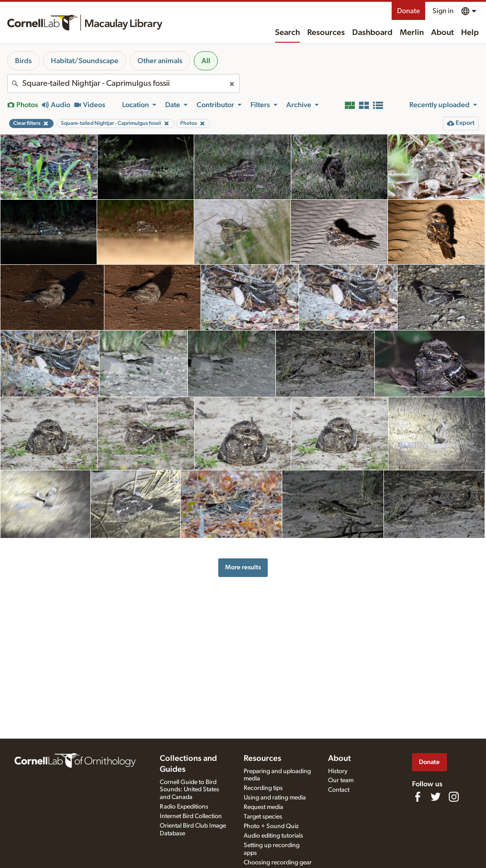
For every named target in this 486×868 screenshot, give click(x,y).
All (206, 61)
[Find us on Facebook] (417, 797)
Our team (341, 780)
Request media (263, 807)
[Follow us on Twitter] (436, 797)
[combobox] (123, 84)
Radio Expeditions (184, 807)
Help (470, 33)
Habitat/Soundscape (85, 61)
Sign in (443, 11)
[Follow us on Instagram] (454, 797)
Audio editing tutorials (273, 836)
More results (243, 567)
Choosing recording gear (278, 863)
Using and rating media (275, 798)
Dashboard (372, 33)
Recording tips (263, 788)
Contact (339, 790)
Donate (408, 11)
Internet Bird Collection (191, 816)
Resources (326, 33)
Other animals (160, 61)
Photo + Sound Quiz (271, 826)
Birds (23, 61)
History (338, 771)
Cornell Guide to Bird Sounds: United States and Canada (189, 790)
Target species (263, 817)
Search (287, 33)
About (442, 33)
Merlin (412, 33)
